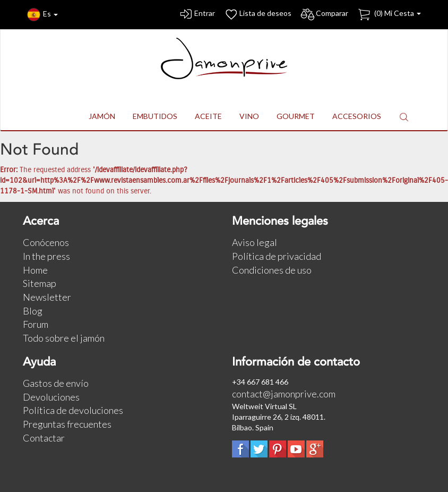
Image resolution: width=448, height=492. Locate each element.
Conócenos (46, 242)
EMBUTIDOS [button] (155, 116)
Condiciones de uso (272, 270)
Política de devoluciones (73, 410)
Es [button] (42, 15)
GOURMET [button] (296, 116)
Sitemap (40, 283)
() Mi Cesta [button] (389, 15)
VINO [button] (249, 116)
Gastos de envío (56, 383)
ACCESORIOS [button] (357, 116)
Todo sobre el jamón (64, 338)
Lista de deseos (257, 15)
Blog (33, 311)
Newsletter (47, 297)
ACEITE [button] (208, 116)
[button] (404, 117)
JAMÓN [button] (102, 116)
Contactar (44, 438)
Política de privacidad (277, 256)
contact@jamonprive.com (284, 394)
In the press (46, 256)
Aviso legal (255, 242)
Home (35, 270)
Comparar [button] (324, 15)
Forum (36, 324)
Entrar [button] (197, 15)
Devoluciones (51, 397)
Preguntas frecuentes (67, 424)
